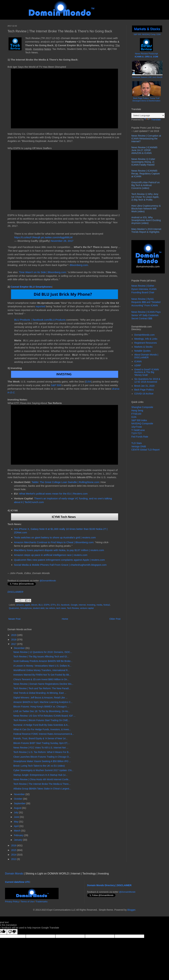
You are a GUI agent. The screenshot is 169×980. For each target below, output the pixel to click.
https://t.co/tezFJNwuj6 (27, 237)
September (20, 803)
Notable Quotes (142, 351)
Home (65, 619)
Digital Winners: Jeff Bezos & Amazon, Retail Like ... (40, 698)
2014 (14, 855)
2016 (14, 845)
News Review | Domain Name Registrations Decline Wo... (43, 684)
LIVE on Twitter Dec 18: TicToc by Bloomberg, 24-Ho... (42, 711)
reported (40, 306)
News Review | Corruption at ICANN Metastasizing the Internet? (146, 139)
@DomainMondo (48, 581)
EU (58, 605)
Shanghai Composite (142, 407)
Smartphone (26, 608)
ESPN (47, 605)
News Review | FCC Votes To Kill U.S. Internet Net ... (41, 748)
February (19, 835)
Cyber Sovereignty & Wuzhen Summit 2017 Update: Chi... (43, 770)
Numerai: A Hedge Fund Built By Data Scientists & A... (41, 725)
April (17, 826)
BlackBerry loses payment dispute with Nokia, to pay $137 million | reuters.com (59, 550)
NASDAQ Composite (142, 423)
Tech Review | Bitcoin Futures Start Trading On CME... (42, 720)
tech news (61, 608)
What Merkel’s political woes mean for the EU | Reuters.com (53, 494)
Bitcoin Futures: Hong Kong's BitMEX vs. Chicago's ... (41, 707)
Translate (153, 120)
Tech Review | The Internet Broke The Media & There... (42, 784)
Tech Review (73, 608)
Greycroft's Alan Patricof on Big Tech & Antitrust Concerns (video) (145, 185)
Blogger (131, 910)
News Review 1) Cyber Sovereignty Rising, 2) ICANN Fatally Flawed (143, 162)
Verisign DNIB (139, 446)
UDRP (138, 365)
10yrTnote (137, 427)
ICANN (138, 361)
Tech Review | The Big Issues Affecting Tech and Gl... (41, 657)
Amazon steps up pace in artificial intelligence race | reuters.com (51, 555)
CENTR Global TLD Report (145, 450)
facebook (65, 605)
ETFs (53, 605)
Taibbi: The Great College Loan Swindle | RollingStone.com (65, 482)
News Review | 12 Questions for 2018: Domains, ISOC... (43, 652)
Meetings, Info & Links (146, 339)
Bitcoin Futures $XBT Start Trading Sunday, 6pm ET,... (42, 743)
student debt (39, 608)
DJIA (88, 382)
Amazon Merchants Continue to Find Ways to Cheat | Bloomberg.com (54, 542)
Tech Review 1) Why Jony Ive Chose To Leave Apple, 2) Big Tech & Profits (145, 197)
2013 (14, 859)
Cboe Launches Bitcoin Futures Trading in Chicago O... (42, 757)
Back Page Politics (144, 390)
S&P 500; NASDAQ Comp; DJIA (147, 34)
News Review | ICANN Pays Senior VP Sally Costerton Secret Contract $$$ (146, 315)
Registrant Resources (146, 343)
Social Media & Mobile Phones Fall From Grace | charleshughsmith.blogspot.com (60, 565)
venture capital (87, 608)
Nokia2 (107, 605)
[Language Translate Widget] (148, 115)
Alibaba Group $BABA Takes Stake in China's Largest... (42, 789)
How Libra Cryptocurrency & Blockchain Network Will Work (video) (146, 209)
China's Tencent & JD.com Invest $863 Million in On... (41, 679)
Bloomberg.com (79, 265)
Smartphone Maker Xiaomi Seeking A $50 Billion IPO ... (42, 761)
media (99, 605)
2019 (14, 635)
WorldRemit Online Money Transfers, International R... (41, 670)
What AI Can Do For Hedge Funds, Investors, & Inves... (42, 729)
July (16, 812)
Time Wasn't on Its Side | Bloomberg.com (42, 272)
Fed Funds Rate (140, 437)
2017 (14, 644)
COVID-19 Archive (144, 394)
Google (74, 605)
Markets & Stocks (143, 347)
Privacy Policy (12, 902)
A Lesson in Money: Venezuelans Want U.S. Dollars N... (42, 666)
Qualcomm (14, 608)
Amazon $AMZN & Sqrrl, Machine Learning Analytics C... (43, 702)
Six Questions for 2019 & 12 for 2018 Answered (147, 380)
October (18, 799)
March (17, 831)
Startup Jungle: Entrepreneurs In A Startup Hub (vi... (40, 775)
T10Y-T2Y (137, 433)
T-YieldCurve (138, 430)
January (18, 840)
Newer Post (14, 619)
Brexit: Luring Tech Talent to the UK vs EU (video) (39, 766)
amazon (20, 605)
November (20, 794)
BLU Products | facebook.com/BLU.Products (40, 320)
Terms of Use (27, 902)
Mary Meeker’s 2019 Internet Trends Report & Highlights (146, 230)
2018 (14, 640)
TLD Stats (137, 443)
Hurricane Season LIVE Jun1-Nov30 (147, 77)
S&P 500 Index (139, 420)
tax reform (50, 608)
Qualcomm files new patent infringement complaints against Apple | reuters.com (59, 560)
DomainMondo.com (144, 335)
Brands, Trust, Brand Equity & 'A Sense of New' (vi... (40, 738)
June (17, 817)
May (16, 822)
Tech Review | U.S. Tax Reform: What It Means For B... (42, 752)
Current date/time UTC (17, 882)
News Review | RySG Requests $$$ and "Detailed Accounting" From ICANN (146, 302)
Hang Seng (137, 410)
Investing (91, 605)
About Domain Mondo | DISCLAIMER (146, 356)
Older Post (115, 619)
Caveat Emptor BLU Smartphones (31, 287)
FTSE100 (136, 414)
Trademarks (42, 902)
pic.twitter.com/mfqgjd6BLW (57, 237)
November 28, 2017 (62, 241)
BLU (41, 605)
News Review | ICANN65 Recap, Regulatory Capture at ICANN (146, 174)
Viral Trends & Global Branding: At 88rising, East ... (40, 693)
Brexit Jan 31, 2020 (144, 386)
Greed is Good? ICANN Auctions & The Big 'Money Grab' (147, 372)
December (20, 648)
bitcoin (34, 605)
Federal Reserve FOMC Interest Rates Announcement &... (44, 734)
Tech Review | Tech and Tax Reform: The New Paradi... (42, 688)
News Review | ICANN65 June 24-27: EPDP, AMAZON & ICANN (144, 150)
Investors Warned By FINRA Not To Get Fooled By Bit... (42, 675)
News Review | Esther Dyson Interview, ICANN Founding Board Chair (144, 289)
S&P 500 (56, 385)
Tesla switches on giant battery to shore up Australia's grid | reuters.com (55, 537)
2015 (14, 850)
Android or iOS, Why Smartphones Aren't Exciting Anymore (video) (146, 220)
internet (82, 605)
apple (28, 605)
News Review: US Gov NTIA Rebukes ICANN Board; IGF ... (44, 716)
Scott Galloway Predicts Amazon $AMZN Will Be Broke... (43, 661)
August (18, 808)
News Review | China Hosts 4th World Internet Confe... (42, 779)
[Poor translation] (12, 932)
